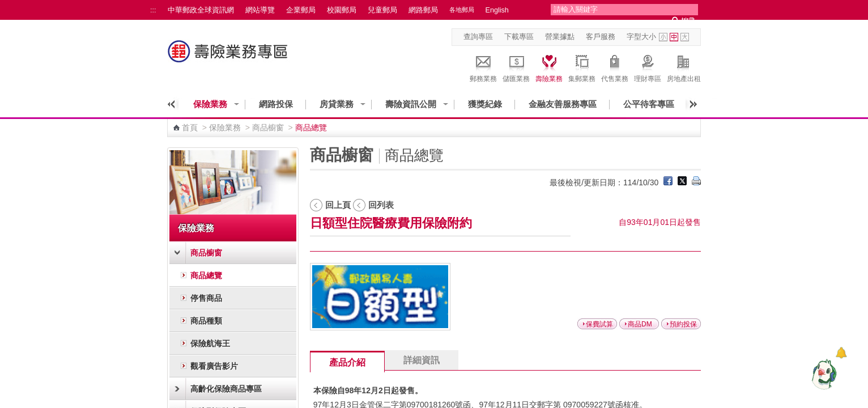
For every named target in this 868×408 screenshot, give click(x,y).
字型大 (685, 37)
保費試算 (599, 324)
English (497, 10)
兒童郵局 (382, 10)
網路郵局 (423, 10)
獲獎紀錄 (485, 104)
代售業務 (615, 67)
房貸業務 (337, 104)
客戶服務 (601, 37)
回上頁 (338, 205)
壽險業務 (549, 67)
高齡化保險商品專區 (226, 389)
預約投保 (683, 324)
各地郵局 (462, 10)
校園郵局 (342, 10)
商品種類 (206, 321)
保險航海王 (210, 343)
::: (153, 10)
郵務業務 (483, 67)
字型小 (663, 37)
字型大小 (641, 37)
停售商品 (206, 298)
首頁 (190, 127)
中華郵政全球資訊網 (201, 10)
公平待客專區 (649, 104)
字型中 (674, 37)
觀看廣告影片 (214, 366)
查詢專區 (478, 37)
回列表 (381, 205)
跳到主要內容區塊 (6, 6)
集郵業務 (582, 67)
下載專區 (519, 37)
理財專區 (648, 67)
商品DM (640, 324)
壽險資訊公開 (411, 104)
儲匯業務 (516, 67)
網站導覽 (260, 10)
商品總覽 (206, 275)
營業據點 (560, 37)
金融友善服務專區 (563, 104)
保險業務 (210, 104)
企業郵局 (301, 10)
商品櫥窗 (268, 127)
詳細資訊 (422, 360)
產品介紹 (347, 362)
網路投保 (276, 104)
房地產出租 (684, 67)
